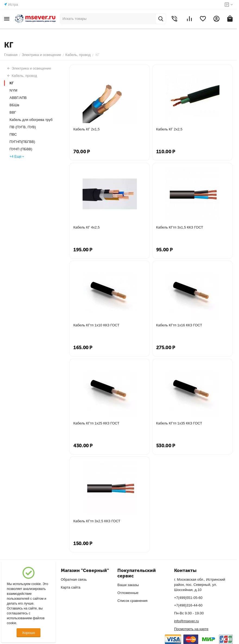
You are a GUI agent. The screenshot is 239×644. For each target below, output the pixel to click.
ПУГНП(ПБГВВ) (22, 142)
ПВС (13, 134)
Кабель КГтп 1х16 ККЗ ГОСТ (179, 325)
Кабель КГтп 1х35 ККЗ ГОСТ (179, 423)
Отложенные (128, 593)
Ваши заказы (128, 585)
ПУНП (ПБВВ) (21, 149)
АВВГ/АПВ (18, 98)
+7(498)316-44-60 (188, 605)
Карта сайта (71, 587)
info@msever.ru (186, 621)
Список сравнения (132, 601)
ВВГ (13, 112)
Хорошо (29, 633)
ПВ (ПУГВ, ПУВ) (23, 127)
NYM (13, 90)
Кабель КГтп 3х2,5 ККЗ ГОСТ (97, 521)
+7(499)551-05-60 (188, 598)
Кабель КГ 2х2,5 (169, 129)
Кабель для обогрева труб (31, 120)
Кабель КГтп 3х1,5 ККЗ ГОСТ (180, 227)
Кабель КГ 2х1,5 (87, 129)
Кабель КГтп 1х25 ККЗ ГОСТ (96, 423)
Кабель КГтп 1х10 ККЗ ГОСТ (96, 325)
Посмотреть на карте (191, 629)
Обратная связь (74, 579)
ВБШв (14, 105)
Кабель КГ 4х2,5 (87, 227)
